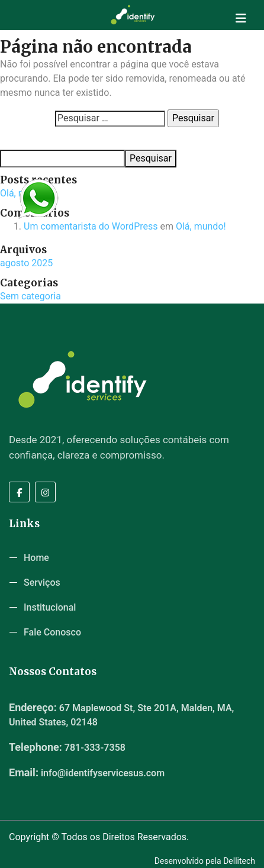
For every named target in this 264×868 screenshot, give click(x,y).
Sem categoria (30, 296)
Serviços (42, 583)
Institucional (50, 607)
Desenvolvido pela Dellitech (205, 861)
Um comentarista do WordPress (91, 226)
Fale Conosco (52, 632)
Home (36, 558)
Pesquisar (18, 138)
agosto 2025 (26, 263)
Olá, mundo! (201, 226)
